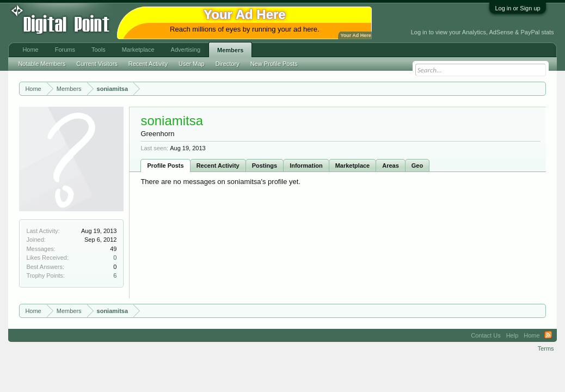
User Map (192, 64)
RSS (548, 335)
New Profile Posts (274, 64)
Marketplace (353, 166)
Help (512, 335)
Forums (65, 50)
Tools (99, 50)
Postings (265, 166)
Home (30, 50)
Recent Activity (218, 166)
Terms (546, 348)
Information (306, 166)
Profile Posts (165, 166)
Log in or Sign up (517, 8)
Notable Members (42, 64)
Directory (228, 64)
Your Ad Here (355, 35)
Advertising (186, 50)
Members (230, 50)
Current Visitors (97, 64)
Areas (391, 166)
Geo (417, 166)
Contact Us (486, 335)
